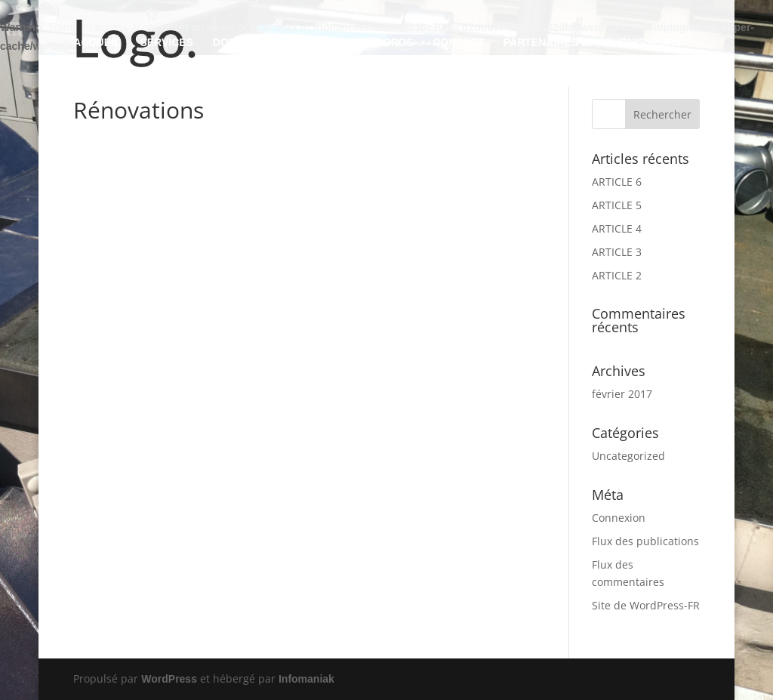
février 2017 (622, 394)
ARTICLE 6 (617, 182)
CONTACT (458, 43)
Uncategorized (628, 456)
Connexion (619, 518)
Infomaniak (306, 679)
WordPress (169, 679)
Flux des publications (645, 541)
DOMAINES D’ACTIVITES (276, 43)
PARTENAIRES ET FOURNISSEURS (593, 43)
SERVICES (166, 43)
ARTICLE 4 (617, 228)
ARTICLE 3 (617, 252)
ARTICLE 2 (617, 275)
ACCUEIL (97, 43)
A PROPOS (385, 43)
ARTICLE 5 (617, 205)
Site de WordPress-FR (646, 605)
